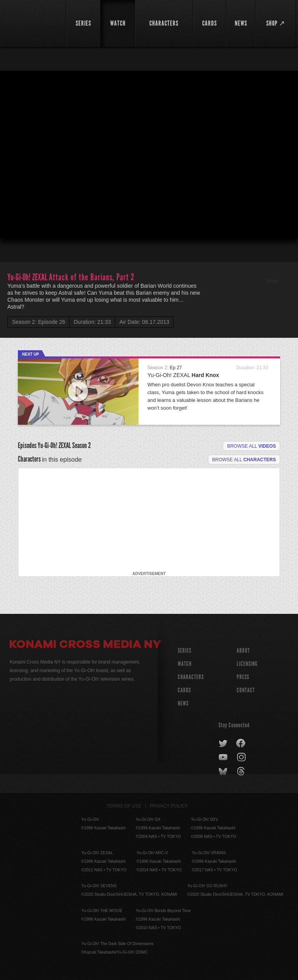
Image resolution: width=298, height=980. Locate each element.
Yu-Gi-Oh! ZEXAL (183, 375)
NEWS (183, 703)
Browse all (251, 446)
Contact (246, 690)
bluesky (224, 771)
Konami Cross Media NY (85, 645)
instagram (242, 758)
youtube (224, 758)
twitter (223, 744)
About (243, 651)
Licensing (247, 664)
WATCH (185, 664)
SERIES (185, 651)
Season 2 (81, 445)
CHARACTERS (191, 677)
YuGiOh (33, 23)
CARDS (184, 690)
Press (243, 677)
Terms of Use (124, 806)
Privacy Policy (169, 806)
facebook (241, 744)
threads (242, 771)
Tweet (271, 281)
